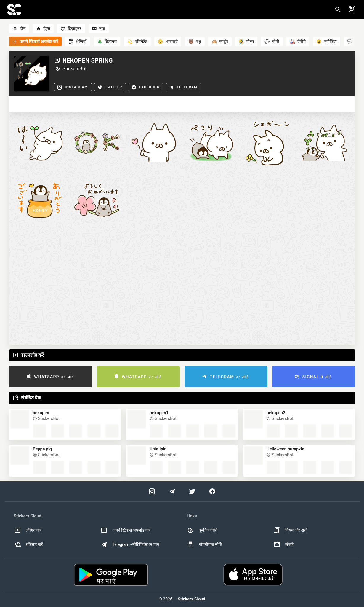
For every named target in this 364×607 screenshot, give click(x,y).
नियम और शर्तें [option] (290, 530)
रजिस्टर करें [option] (28, 544)
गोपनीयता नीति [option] (205, 544)
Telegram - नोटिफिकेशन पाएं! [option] (130, 544)
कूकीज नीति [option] (202, 530)
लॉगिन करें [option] (28, 530)
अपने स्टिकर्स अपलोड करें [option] (125, 530)
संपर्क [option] (283, 544)
